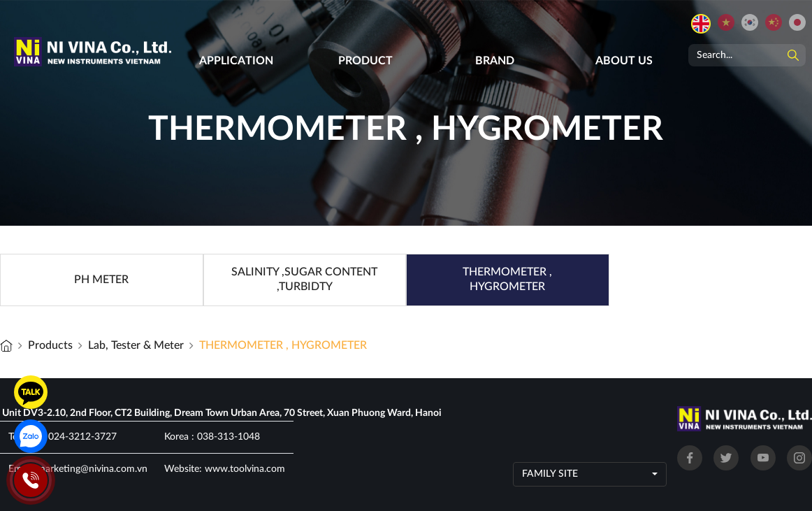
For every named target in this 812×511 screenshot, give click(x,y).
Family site (550, 474)
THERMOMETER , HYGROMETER (283, 345)
